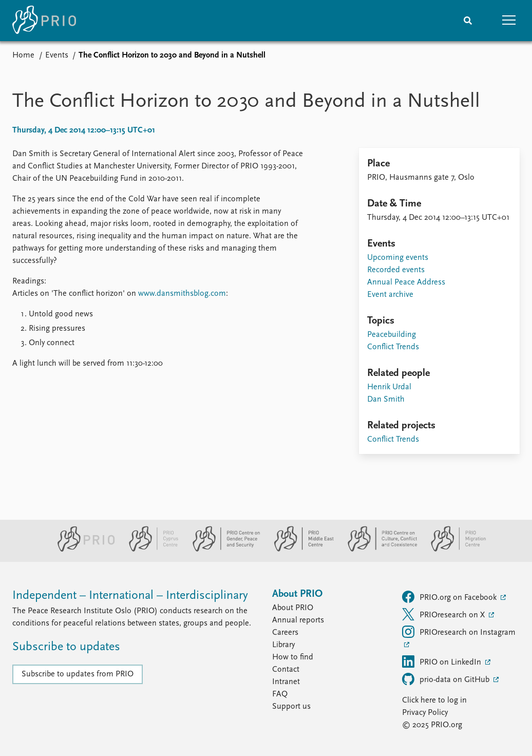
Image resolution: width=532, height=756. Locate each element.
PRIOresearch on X (444, 614)
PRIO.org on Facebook (450, 597)
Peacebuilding (392, 335)
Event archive (390, 295)
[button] (509, 21)
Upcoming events (398, 258)
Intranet (286, 682)
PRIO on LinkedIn (443, 661)
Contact (286, 670)
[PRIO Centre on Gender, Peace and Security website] (222, 550)
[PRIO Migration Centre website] (453, 550)
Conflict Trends (393, 347)
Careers (285, 633)
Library (283, 645)
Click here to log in (434, 701)
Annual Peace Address (406, 282)
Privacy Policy (425, 713)
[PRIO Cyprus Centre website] (149, 550)
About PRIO (293, 608)
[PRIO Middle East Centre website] (300, 550)
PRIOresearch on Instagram (459, 632)
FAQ (280, 694)
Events (57, 55)
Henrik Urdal (389, 387)
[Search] (468, 21)
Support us (291, 707)
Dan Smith (386, 400)
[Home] (44, 21)
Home (23, 55)
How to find (293, 657)
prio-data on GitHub (447, 679)
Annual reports (298, 620)
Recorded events (396, 270)
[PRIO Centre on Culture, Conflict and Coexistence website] (378, 550)
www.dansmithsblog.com (182, 294)
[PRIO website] (82, 550)
